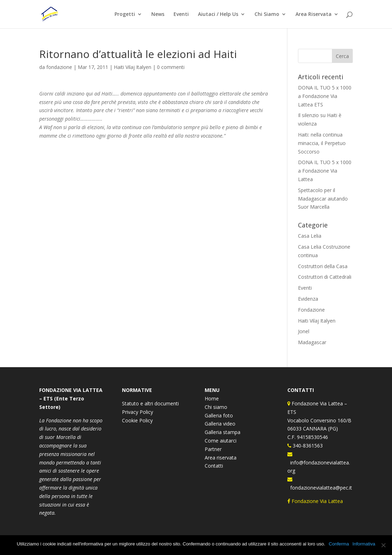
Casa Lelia (310, 236)
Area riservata (221, 458)
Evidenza (308, 299)
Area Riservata (314, 15)
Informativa (364, 544)
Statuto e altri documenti (150, 403)
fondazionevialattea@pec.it (320, 488)
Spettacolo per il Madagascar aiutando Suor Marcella (323, 199)
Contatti (214, 466)
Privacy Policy (138, 412)
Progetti (125, 15)
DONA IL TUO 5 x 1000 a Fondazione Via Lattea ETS (325, 96)
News (158, 15)
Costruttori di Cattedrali (325, 277)
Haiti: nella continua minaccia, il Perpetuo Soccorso (322, 143)
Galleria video (220, 424)
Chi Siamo (267, 15)
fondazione (59, 67)
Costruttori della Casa (323, 266)
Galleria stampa (223, 432)
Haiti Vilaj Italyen (133, 67)
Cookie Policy (137, 420)
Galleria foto (219, 415)
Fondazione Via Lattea (316, 501)
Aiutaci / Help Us (218, 15)
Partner (213, 449)
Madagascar (312, 342)
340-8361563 (307, 446)
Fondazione (311, 310)
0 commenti (171, 67)
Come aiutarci (221, 441)
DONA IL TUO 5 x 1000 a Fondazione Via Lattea (325, 171)
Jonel (304, 331)
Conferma (339, 544)
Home (212, 398)
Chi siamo (216, 407)
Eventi (181, 15)
